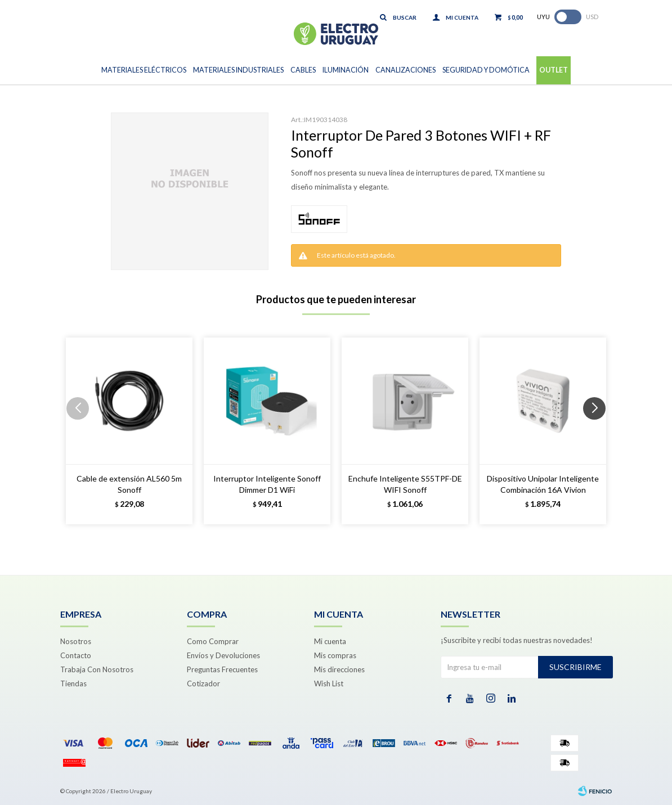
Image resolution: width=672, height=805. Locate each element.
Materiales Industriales (238, 70)
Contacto (76, 655)
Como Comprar (213, 641)
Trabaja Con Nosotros (97, 669)
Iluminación (346, 70)
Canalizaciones (406, 70)
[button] (599, 431)
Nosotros (76, 641)
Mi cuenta (330, 641)
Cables (303, 70)
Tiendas (73, 683)
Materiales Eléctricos (144, 70)
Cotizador (203, 683)
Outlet (554, 70)
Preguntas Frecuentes (222, 669)
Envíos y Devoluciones (223, 655)
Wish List (329, 683)
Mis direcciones (339, 669)
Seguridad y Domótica (486, 70)
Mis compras (335, 655)
